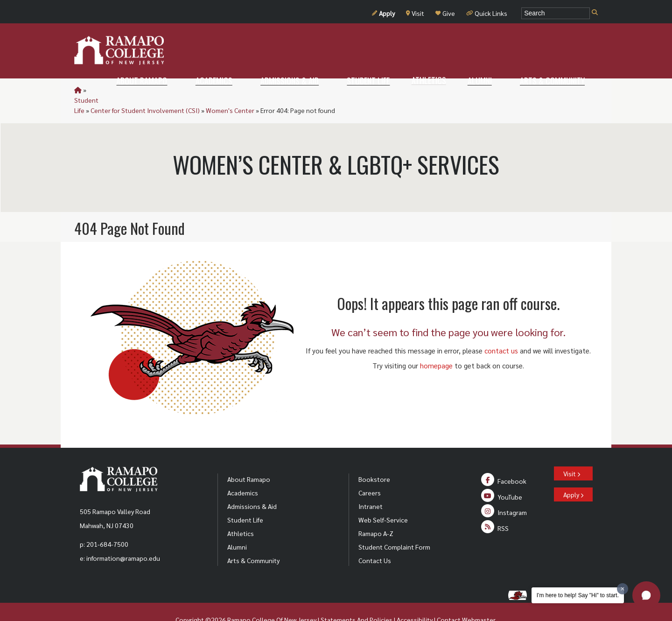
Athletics (241, 513)
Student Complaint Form (394, 526)
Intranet (371, 486)
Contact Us (375, 540)
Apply (383, 13)
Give (445, 13)
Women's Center (269, 90)
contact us (501, 330)
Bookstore (374, 459)
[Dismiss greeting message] (623, 589)
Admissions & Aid (252, 486)
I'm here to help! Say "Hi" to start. (578, 595)
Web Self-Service (383, 499)
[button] (646, 595)
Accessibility (415, 599)
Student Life (106, 90)
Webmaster (479, 599)
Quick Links (487, 13)
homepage (436, 345)
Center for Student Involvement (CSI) (184, 90)
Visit (415, 13)
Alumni (237, 526)
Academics (243, 472)
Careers (370, 472)
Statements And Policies (357, 599)
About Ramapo (249, 459)
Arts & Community (253, 540)
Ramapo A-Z (376, 513)
